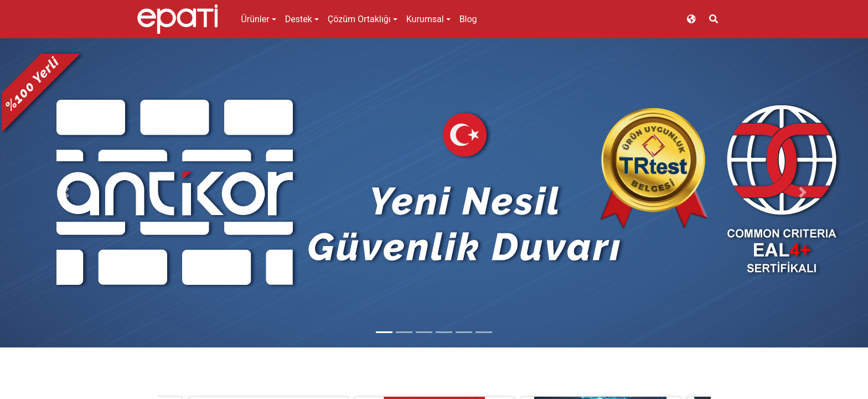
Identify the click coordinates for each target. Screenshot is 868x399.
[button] (65, 192)
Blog (468, 19)
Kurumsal (425, 19)
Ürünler (255, 19)
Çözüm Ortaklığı (359, 19)
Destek (299, 19)
